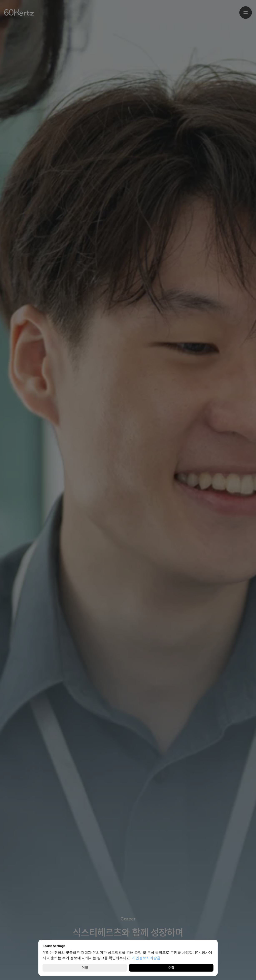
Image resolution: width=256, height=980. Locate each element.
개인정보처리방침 (146, 958)
